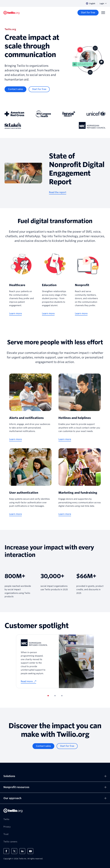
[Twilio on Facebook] (6, 851)
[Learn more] (15, 314)
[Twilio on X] (14, 851)
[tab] (48, 696)
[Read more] (28, 682)
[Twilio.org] (11, 13)
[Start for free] (88, 13)
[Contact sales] (15, 89)
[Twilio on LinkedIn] (22, 851)
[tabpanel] (55, 661)
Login (103, 4)
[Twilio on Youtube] (30, 851)
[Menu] (103, 13)
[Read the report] (58, 193)
